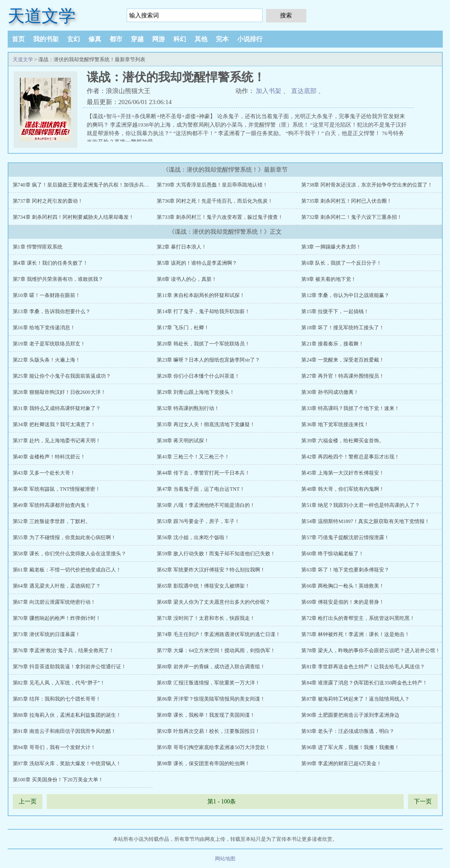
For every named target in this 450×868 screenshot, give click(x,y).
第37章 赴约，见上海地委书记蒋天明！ (57, 441)
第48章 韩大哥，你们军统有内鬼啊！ (343, 489)
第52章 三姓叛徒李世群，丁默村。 (52, 521)
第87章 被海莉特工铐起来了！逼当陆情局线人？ (355, 699)
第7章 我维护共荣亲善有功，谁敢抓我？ (58, 279)
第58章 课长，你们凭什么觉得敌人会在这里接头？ (69, 554)
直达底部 (304, 91)
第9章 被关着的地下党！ (329, 279)
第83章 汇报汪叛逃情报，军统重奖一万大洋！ (208, 683)
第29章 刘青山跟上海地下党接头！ (196, 392)
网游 (158, 39)
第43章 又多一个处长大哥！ (44, 473)
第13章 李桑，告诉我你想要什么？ (52, 311)
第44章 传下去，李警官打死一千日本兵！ (203, 473)
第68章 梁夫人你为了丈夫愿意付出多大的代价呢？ (214, 602)
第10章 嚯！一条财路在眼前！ (47, 295)
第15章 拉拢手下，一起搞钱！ (335, 311)
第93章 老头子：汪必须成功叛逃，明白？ (348, 731)
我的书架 (46, 39)
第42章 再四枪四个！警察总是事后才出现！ (350, 457)
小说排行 (250, 39)
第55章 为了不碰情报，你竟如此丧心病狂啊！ (64, 537)
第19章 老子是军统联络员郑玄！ (49, 344)
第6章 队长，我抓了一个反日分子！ (341, 263)
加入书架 (269, 91)
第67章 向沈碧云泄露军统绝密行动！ (54, 602)
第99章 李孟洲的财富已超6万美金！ (341, 763)
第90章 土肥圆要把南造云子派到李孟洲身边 (350, 715)
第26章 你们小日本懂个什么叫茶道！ (198, 376)
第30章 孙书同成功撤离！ (330, 392)
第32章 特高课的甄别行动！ (188, 408)
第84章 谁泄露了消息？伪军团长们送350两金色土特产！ (364, 683)
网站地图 (225, 859)
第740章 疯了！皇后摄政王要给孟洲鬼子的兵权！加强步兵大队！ (86, 185)
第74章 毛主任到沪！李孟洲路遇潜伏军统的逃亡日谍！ (219, 634)
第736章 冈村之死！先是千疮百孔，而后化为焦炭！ (215, 201)
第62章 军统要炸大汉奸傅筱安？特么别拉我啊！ (211, 570)
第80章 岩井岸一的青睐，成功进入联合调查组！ (211, 667)
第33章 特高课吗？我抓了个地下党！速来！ (350, 408)
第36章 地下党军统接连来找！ (335, 424)
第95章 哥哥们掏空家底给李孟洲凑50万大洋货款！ (214, 747)
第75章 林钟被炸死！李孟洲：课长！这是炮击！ (355, 634)
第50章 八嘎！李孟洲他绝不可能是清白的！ (206, 505)
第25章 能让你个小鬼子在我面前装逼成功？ (62, 376)
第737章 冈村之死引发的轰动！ (48, 201)
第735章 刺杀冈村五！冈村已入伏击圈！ (347, 201)
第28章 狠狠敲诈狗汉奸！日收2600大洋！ (59, 392)
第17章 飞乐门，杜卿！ (183, 328)
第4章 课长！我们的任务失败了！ (50, 263)
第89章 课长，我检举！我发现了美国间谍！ (206, 715)
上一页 (28, 802)
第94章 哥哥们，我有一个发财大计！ (54, 747)
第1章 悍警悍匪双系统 (38, 247)
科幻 (180, 39)
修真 (95, 39)
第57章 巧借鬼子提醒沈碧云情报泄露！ (345, 537)
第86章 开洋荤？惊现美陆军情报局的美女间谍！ (211, 699)
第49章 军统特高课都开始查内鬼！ (52, 505)
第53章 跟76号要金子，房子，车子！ (198, 521)
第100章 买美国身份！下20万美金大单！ (58, 780)
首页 (18, 39)
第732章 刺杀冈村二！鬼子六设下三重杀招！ (352, 217)
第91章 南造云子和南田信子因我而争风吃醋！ (64, 731)
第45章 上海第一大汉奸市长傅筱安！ (343, 473)
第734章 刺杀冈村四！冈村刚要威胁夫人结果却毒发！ (73, 217)
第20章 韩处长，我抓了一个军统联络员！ (203, 344)
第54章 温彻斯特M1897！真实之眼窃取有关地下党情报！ (365, 521)
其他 (201, 39)
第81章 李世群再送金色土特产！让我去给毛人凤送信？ (363, 667)
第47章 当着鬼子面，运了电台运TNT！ (201, 489)
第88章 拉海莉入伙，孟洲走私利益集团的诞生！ (67, 715)
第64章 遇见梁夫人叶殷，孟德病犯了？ (57, 586)
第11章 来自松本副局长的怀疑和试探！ (201, 295)
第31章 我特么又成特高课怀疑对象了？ (57, 408)
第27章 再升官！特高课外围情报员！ (343, 376)
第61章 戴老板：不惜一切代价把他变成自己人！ (67, 570)
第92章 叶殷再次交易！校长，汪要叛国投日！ (208, 731)
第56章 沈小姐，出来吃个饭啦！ (193, 537)
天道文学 (42, 16)
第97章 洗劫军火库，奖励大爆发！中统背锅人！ (67, 763)
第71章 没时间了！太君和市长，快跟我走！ (206, 618)
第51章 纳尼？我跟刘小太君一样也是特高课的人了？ (361, 505)
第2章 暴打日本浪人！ (182, 247)
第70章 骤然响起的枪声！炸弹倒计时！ (57, 618)
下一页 (423, 802)
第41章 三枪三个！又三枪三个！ (193, 457)
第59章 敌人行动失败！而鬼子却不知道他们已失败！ (216, 554)
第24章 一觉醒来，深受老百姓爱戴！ (343, 360)
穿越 (137, 39)
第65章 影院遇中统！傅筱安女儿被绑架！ (203, 586)
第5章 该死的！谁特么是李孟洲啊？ (197, 263)
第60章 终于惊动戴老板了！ (333, 554)
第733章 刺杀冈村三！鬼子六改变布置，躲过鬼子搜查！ (220, 217)
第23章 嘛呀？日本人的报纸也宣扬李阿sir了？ (208, 360)
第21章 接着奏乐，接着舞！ (333, 344)
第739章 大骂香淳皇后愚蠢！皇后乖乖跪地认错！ (212, 185)
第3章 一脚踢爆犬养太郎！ (331, 247)
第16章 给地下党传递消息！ (44, 328)
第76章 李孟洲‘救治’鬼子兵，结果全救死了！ (64, 650)
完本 (222, 39)
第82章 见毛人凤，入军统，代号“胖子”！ (59, 683)
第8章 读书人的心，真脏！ (187, 279)
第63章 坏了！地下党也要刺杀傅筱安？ (345, 570)
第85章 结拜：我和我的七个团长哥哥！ (57, 699)
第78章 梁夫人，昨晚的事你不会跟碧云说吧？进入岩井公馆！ (371, 650)
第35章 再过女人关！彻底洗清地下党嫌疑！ (206, 424)
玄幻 (74, 39)
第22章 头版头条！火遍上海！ (47, 360)
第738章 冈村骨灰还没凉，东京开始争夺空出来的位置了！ (367, 185)
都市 (116, 39)
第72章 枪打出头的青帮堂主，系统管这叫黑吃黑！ (358, 618)
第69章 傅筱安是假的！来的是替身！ (343, 602)
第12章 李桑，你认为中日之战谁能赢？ (345, 295)
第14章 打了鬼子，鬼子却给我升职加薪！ (203, 311)
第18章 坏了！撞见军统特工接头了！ (343, 328)
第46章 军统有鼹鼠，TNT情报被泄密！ (57, 489)
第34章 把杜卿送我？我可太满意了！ (54, 424)
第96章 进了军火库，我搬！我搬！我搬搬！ (350, 747)
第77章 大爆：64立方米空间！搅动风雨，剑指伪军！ (216, 650)
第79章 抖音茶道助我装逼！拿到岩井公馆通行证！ (69, 667)
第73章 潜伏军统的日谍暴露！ (47, 634)
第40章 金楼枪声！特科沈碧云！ (49, 457)
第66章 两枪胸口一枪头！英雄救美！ (343, 586)
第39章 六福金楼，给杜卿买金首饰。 (343, 441)
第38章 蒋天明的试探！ (183, 441)
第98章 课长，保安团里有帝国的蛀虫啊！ (203, 763)
